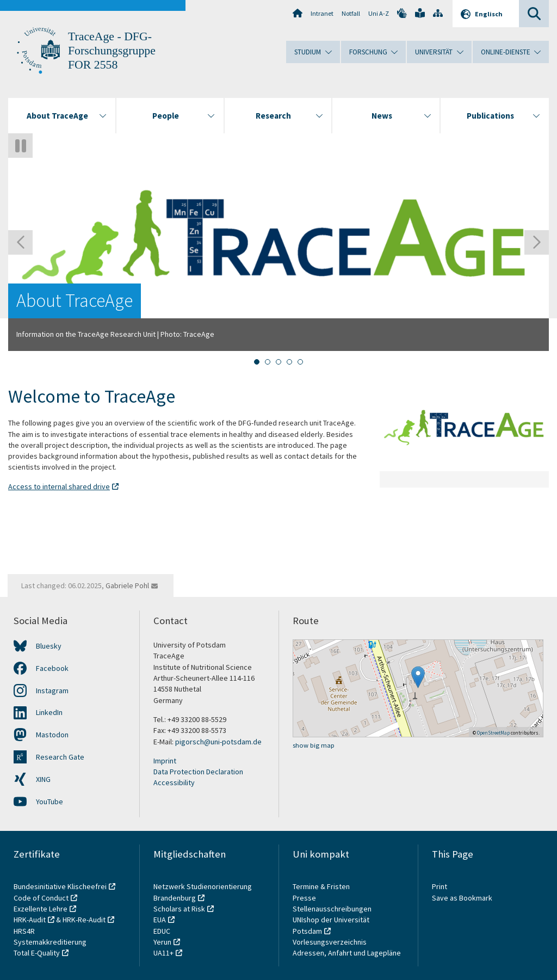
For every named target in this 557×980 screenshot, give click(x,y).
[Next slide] (537, 242)
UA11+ (163, 953)
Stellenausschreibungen (332, 909)
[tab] (257, 362)
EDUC (162, 931)
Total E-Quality (37, 953)
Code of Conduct (41, 898)
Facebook (52, 668)
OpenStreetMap (493, 733)
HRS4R (24, 931)
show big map (314, 745)
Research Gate (60, 757)
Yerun (162, 942)
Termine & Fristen (322, 886)
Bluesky (49, 646)
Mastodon (52, 735)
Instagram (52, 691)
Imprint (165, 761)
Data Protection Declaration (198, 772)
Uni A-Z (379, 13)
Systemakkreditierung (50, 942)
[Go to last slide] (20, 242)
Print (440, 886)
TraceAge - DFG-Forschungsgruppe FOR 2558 (112, 51)
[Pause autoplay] (20, 146)
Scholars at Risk (179, 909)
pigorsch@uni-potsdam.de (218, 742)
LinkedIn (49, 712)
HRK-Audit (30, 920)
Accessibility (174, 782)
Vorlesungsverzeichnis (330, 942)
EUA (160, 920)
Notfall (351, 13)
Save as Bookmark (462, 898)
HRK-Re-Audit (84, 920)
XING (43, 779)
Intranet (322, 13)
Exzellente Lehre (41, 909)
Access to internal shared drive (59, 486)
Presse (305, 898)
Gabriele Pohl (127, 585)
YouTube (49, 802)
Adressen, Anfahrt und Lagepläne (347, 953)
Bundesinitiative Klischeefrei (60, 886)
